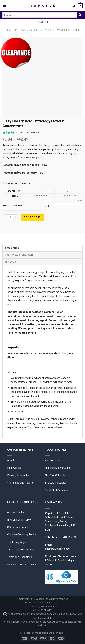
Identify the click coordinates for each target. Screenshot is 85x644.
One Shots (34, 30)
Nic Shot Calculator (56, 475)
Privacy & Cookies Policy (22, 565)
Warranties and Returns (20, 483)
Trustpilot (43, 22)
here (60, 427)
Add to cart (32, 218)
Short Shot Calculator (57, 490)
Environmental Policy (19, 520)
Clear (80, 201)
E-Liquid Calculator (56, 483)
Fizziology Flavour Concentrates (61, 30)
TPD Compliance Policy (21, 550)
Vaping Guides (53, 460)
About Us (12, 460)
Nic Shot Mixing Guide (57, 468)
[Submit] (80, 15)
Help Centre (14, 468)
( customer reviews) (28, 133)
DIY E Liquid (20, 30)
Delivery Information (19, 475)
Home (9, 30)
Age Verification (16, 512)
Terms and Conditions (20, 557)
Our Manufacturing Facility (22, 535)
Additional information (19, 255)
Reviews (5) (11, 262)
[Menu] (4, 6)
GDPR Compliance (18, 527)
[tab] (42, 248)
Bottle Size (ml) (13, 206)
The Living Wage (17, 542)
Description (12, 248)
